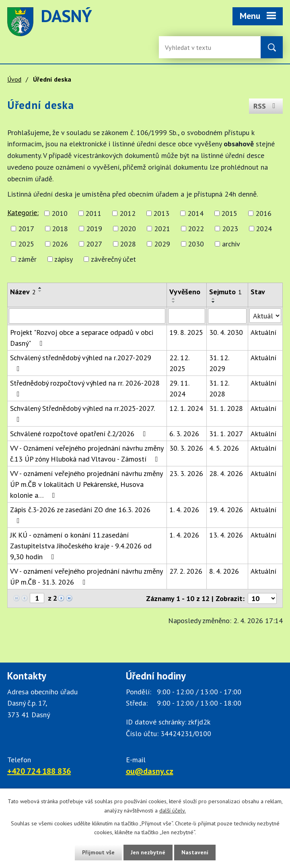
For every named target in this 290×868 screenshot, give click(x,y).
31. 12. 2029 (219, 363)
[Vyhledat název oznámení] (87, 316)
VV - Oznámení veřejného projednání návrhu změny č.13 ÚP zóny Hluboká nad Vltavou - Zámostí (87, 453)
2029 (162, 244)
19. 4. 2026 (226, 510)
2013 (161, 213)
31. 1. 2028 (226, 408)
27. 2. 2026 (186, 571)
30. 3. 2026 (186, 448)
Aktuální (263, 332)
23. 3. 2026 (186, 473)
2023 (230, 229)
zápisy (64, 259)
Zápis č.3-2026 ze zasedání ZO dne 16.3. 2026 (80, 515)
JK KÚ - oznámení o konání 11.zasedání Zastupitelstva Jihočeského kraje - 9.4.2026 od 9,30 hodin (81, 546)
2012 (128, 213)
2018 (60, 229)
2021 (162, 229)
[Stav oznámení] (265, 316)
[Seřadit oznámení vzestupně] (40, 288)
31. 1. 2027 (226, 434)
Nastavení (195, 852)
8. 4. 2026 (224, 571)
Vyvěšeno (185, 292)
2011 (93, 213)
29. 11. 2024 (179, 388)
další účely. (173, 811)
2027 (94, 244)
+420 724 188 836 (39, 771)
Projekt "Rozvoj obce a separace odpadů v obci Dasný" (82, 338)
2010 (60, 213)
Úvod (14, 79)
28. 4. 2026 (226, 473)
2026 (60, 244)
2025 (26, 244)
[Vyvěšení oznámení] (187, 316)
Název (23, 292)
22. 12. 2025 (179, 363)
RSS (266, 106)
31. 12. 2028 (219, 388)
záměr (27, 259)
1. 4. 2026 (184, 510)
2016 (263, 213)
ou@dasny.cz (150, 771)
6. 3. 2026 (184, 434)
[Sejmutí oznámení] (227, 316)
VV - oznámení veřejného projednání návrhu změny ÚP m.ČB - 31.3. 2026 (86, 577)
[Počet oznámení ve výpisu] (262, 598)
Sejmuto (225, 292)
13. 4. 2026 (226, 535)
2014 (195, 213)
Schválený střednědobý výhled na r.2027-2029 (81, 363)
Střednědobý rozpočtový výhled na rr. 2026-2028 (85, 388)
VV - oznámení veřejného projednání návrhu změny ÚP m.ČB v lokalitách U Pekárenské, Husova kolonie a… (86, 484)
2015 (229, 213)
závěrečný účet (113, 259)
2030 (196, 244)
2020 (128, 229)
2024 (264, 229)
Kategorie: (23, 212)
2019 (94, 229)
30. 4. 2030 (226, 332)
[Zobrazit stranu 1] (37, 598)
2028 (128, 244)
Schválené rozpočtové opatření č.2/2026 (80, 434)
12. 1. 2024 (186, 408)
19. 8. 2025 (186, 332)
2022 (196, 229)
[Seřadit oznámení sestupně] (40, 291)
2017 (26, 229)
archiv (231, 244)
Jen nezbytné (148, 852)
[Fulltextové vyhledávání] (191, 47)
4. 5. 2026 (224, 448)
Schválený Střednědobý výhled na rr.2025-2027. (82, 413)
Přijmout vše (98, 852)
